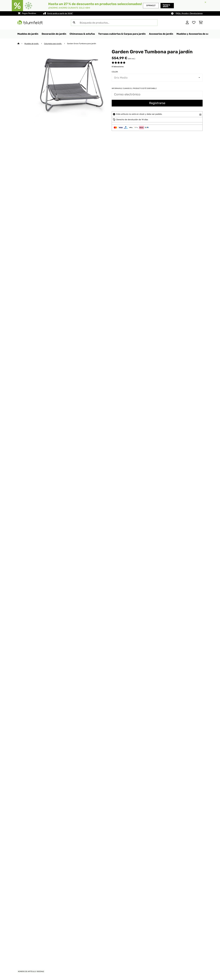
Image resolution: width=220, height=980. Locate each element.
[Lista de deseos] (194, 23)
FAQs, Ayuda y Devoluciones (189, 13)
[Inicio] (21, 44)
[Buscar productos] (114, 23)
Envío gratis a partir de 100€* (61, 13)
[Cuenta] (187, 23)
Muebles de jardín (32, 44)
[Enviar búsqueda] (74, 23)
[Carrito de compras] (201, 23)
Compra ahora (162, 6)
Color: (115, 72)
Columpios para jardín (54, 44)
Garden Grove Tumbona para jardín (83, 44)
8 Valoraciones (118, 67)
